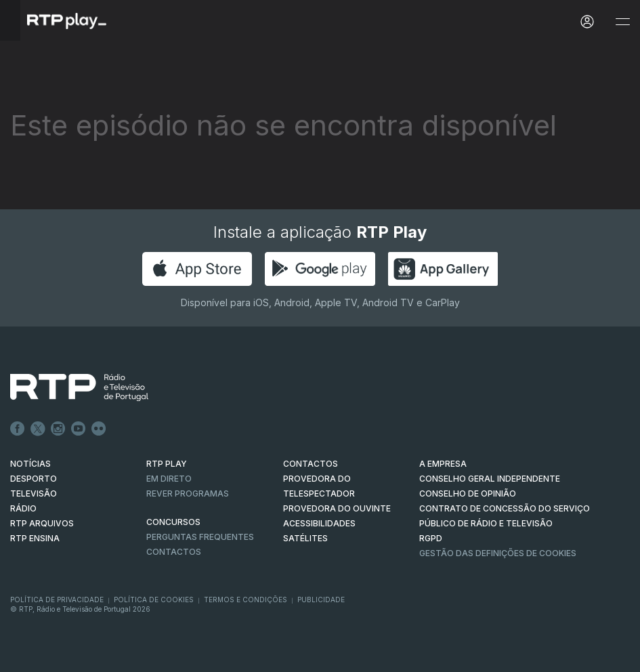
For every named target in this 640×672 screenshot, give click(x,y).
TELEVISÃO (34, 493)
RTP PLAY (167, 464)
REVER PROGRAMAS (188, 493)
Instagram (58, 429)
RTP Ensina (35, 538)
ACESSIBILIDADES (319, 523)
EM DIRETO (169, 479)
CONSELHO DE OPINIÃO (468, 493)
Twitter (38, 429)
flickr (99, 429)
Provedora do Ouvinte (337, 508)
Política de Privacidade (57, 600)
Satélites (305, 538)
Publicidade (321, 600)
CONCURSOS (173, 522)
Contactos (174, 552)
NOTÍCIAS (30, 464)
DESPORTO (34, 479)
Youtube (79, 429)
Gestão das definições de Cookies (498, 553)
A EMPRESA (443, 464)
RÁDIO (23, 508)
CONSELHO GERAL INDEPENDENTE (490, 479)
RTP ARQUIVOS (42, 523)
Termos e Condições (246, 600)
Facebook (18, 429)
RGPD (431, 538)
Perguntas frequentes (200, 537)
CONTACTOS (311, 464)
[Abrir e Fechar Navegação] (622, 22)
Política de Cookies (154, 600)
